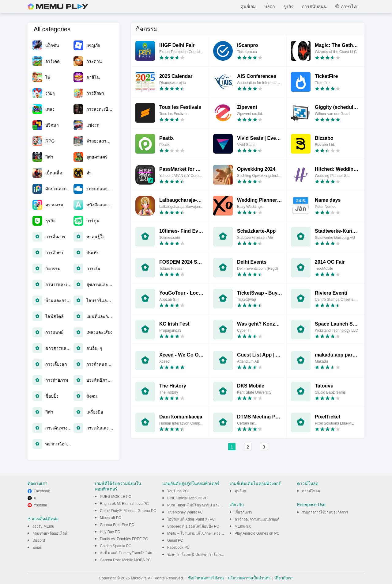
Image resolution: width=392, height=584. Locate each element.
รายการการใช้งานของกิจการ (325, 512)
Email (37, 548)
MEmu (58, 6)
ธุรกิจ (288, 6)
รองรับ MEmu (43, 526)
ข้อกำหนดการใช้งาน (206, 578)
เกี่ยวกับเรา (243, 512)
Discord (39, 540)
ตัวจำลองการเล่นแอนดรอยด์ (257, 519)
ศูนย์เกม (248, 6)
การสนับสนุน (314, 6)
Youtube (40, 505)
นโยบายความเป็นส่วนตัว (249, 578)
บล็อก (269, 6)
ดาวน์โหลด (311, 491)
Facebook (42, 491)
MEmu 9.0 (243, 526)
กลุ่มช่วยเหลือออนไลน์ (50, 533)
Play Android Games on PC (257, 533)
